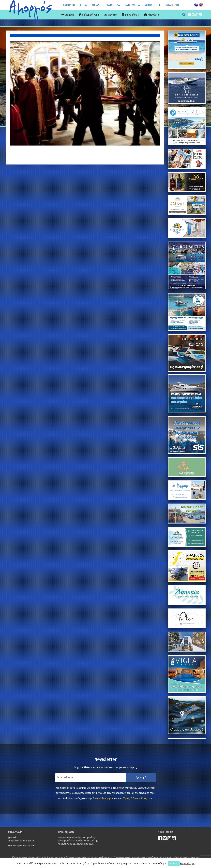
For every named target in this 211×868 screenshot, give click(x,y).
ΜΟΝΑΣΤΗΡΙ (152, 5)
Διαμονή (69, 15)
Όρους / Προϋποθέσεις (135, 798)
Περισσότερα (187, 863)
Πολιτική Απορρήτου (103, 798)
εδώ (33, 846)
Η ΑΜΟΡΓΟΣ (68, 5)
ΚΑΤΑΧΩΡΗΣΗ (173, 5)
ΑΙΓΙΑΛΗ (97, 5)
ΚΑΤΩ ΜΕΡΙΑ (132, 5)
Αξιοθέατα (153, 15)
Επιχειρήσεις (132, 15)
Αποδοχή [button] (174, 863)
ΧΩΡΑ (83, 5)
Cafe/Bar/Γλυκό (90, 15)
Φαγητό (112, 15)
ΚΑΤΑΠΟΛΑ (113, 5)
